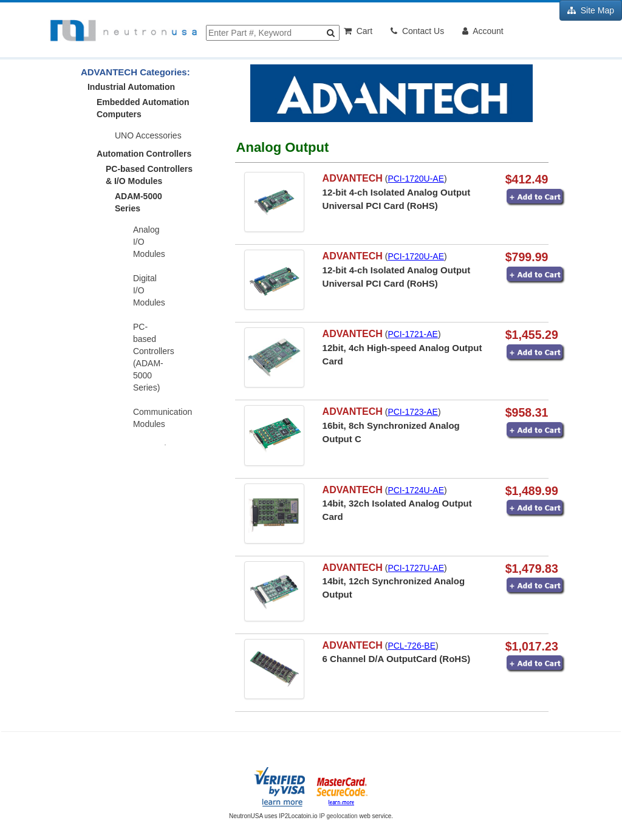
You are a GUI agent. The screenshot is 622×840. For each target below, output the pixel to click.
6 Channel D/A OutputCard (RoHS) (397, 659)
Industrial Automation (131, 87)
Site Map (591, 10)
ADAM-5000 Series (138, 202)
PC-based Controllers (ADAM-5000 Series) (154, 357)
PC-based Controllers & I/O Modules (149, 175)
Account (483, 31)
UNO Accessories (148, 135)
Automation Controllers (144, 154)
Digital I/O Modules (149, 290)
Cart (358, 31)
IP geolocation (338, 816)
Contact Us (417, 31)
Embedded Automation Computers (143, 108)
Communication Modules (154, 418)
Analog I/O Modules (149, 242)
